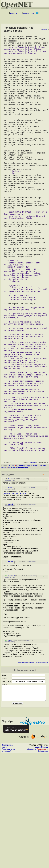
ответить (32, 583)
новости (14, 13)
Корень (12, 569)
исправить (45, 29)
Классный (11, 680)
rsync (29, 566)
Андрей (10, 608)
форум (26, 13)
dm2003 (10, 591)
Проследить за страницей (8, 857)
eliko (9, 744)
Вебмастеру (43, 858)
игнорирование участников (26, 766)
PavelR (10, 583)
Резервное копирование (18, 571)
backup (34, 566)
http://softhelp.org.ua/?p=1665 (16, 597)
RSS (45, 578)
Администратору (23, 569)
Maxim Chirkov (41, 854)
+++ (20, 13)
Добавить (32, 856)
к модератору (10, 584)
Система (35, 569)
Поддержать (42, 856)
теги (32, 13)
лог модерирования (42, 766)
